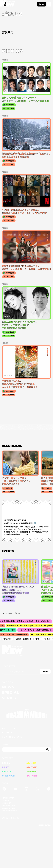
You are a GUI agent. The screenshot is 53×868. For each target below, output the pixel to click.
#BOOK (7, 772)
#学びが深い (8, 639)
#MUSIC (32, 763)
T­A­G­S (10, 613)
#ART (5, 767)
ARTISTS (7, 733)
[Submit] (48, 749)
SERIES (9, 698)
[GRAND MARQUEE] (26, 714)
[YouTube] (15, 789)
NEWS (8, 687)
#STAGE (32, 772)
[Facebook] (49, 789)
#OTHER (32, 776)
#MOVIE (32, 767)
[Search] (26, 749)
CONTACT (6, 801)
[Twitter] (38, 789)
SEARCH (6, 744)
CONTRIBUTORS (12, 737)
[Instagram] (26, 789)
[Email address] (21, 672)
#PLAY (6, 763)
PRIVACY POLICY (9, 811)
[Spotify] (4, 789)
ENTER (46, 671)
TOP (3, 613)
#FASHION (9, 776)
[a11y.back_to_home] (7, 4)
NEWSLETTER (9, 666)
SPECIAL (10, 692)
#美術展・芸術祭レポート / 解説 (28, 639)
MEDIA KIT (7, 803)
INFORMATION (8, 806)
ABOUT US (8, 728)
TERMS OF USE (9, 808)
